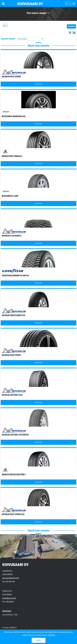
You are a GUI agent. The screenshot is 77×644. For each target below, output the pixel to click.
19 (6, 26)
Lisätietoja (51, 635)
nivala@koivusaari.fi (9, 598)
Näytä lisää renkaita (39, 46)
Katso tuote (39, 84)
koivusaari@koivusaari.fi (11, 578)
